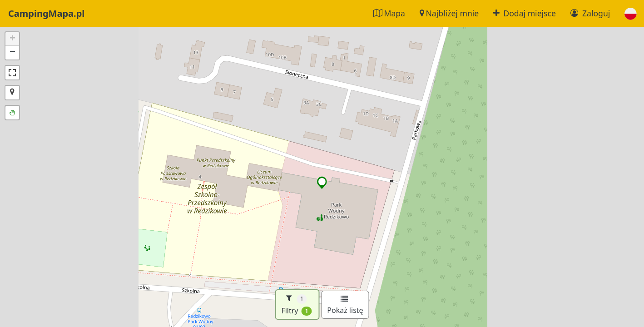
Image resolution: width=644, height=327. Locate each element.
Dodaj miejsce (525, 13)
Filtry (296, 305)
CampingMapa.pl (46, 13)
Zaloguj (590, 13)
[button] (631, 13)
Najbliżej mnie (449, 13)
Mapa (389, 13)
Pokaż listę (345, 305)
